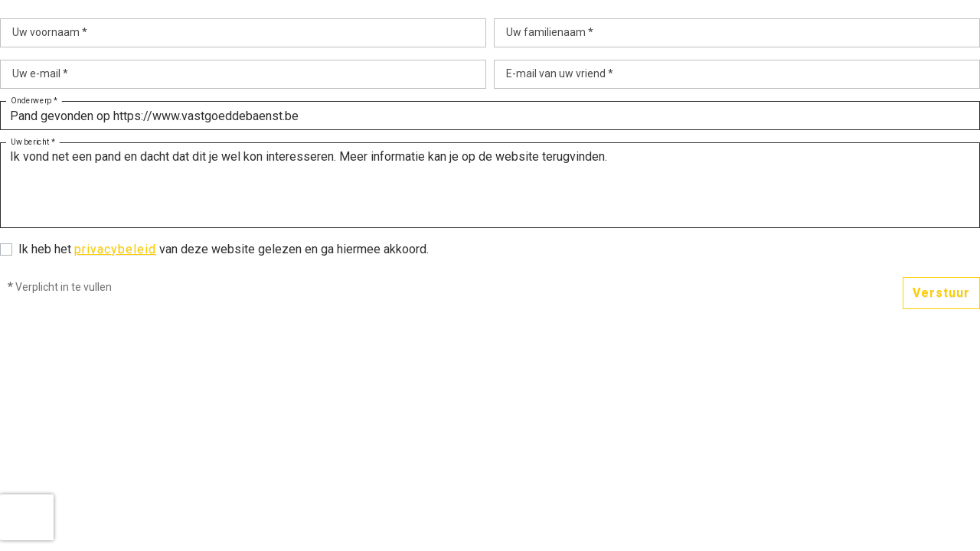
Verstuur (941, 293)
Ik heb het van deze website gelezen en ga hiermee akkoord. (224, 249)
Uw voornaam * (50, 32)
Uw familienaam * (550, 32)
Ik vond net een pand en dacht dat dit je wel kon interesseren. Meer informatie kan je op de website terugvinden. (490, 185)
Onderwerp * (34, 101)
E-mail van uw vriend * (560, 73)
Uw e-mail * (40, 73)
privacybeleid (115, 249)
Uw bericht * (33, 142)
